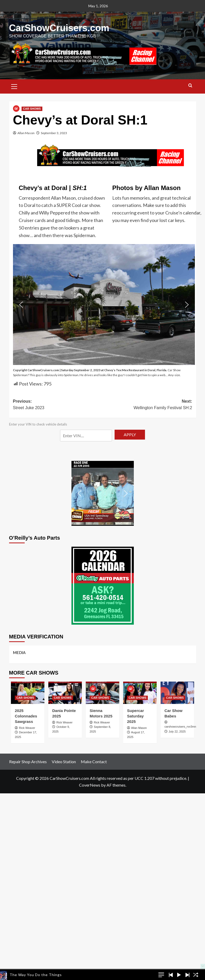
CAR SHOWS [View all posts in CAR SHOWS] (32, 109)
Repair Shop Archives (28, 762)
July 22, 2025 (177, 731)
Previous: (58, 405)
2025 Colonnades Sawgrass (26, 716)
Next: (147, 405)
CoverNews (90, 785)
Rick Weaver (27, 728)
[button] (14, 86)
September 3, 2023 (54, 133)
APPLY (130, 435)
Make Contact (94, 762)
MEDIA (19, 652)
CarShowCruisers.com (59, 28)
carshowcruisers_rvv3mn (180, 727)
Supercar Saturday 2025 (135, 716)
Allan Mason (26, 133)
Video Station (64, 762)
